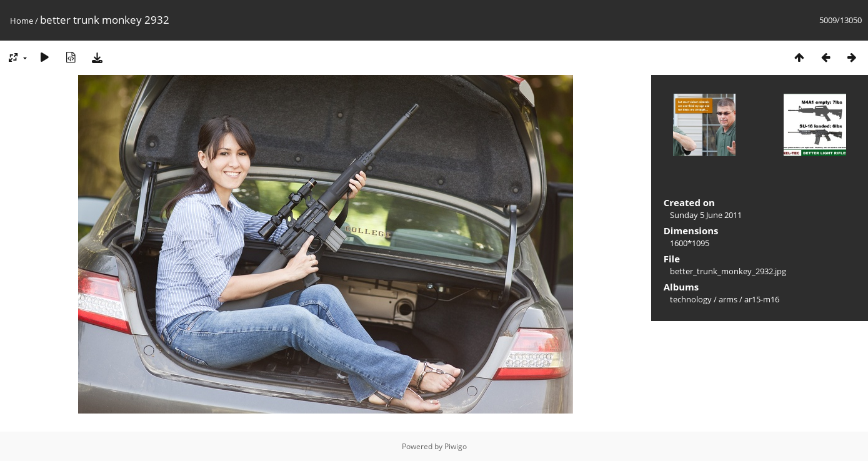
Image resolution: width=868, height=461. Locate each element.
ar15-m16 (762, 299)
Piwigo (456, 446)
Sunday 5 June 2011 (706, 215)
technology (691, 299)
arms (728, 299)
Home (22, 21)
